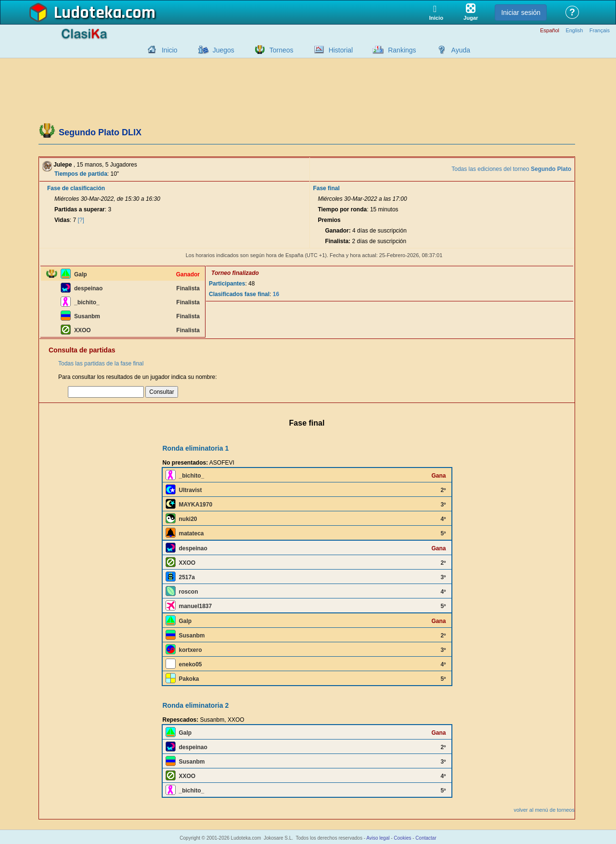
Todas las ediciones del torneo (511, 169)
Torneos (282, 50)
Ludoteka (88, 13)
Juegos (224, 50)
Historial (341, 50)
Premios (329, 220)
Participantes (227, 284)
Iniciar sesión (521, 13)
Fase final (326, 188)
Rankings (402, 50)
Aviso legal (378, 838)
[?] (81, 220)
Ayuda (461, 50)
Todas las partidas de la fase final (101, 364)
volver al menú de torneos (544, 810)
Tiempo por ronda (342, 209)
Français (600, 31)
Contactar (426, 838)
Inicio (170, 50)
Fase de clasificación (76, 188)
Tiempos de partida (81, 174)
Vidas (62, 220)
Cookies (402, 838)
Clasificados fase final (239, 294)
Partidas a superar (80, 209)
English (574, 31)
